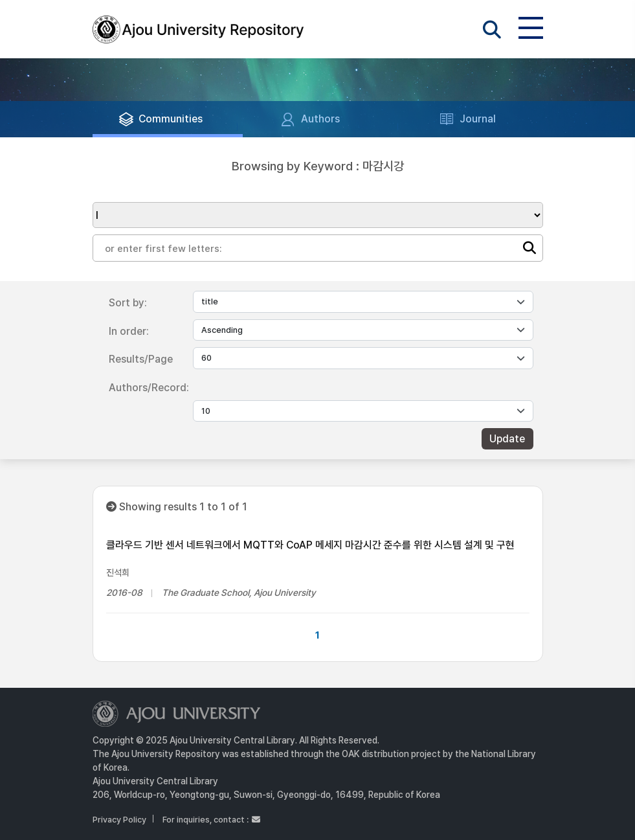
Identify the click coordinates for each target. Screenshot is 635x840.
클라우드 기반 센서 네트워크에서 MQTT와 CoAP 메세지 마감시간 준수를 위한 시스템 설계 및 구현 (310, 545)
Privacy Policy (119, 820)
